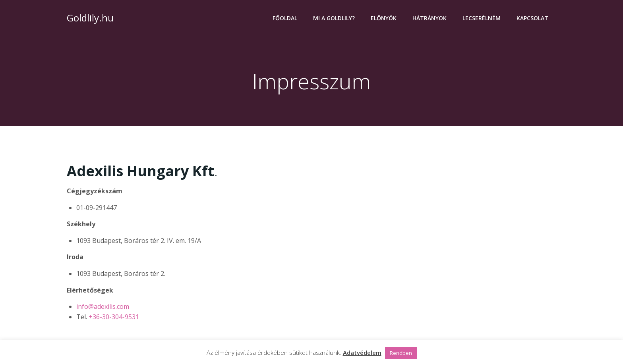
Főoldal (285, 18)
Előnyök (384, 18)
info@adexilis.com (103, 306)
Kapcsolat (532, 18)
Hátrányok (430, 18)
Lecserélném (482, 18)
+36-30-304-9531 (114, 317)
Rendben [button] (401, 353)
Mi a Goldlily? (334, 18)
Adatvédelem (362, 352)
